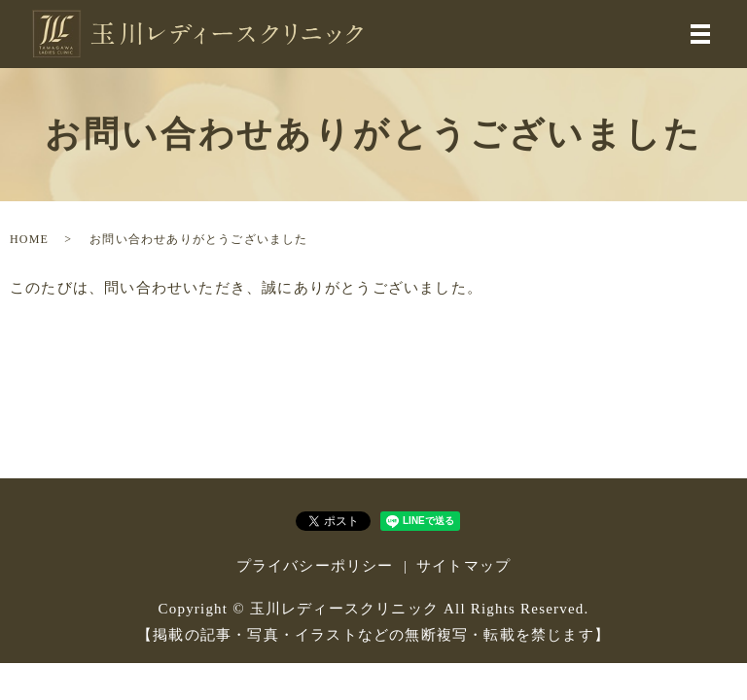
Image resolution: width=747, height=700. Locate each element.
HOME (29, 239)
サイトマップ (463, 566)
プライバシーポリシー (315, 566)
